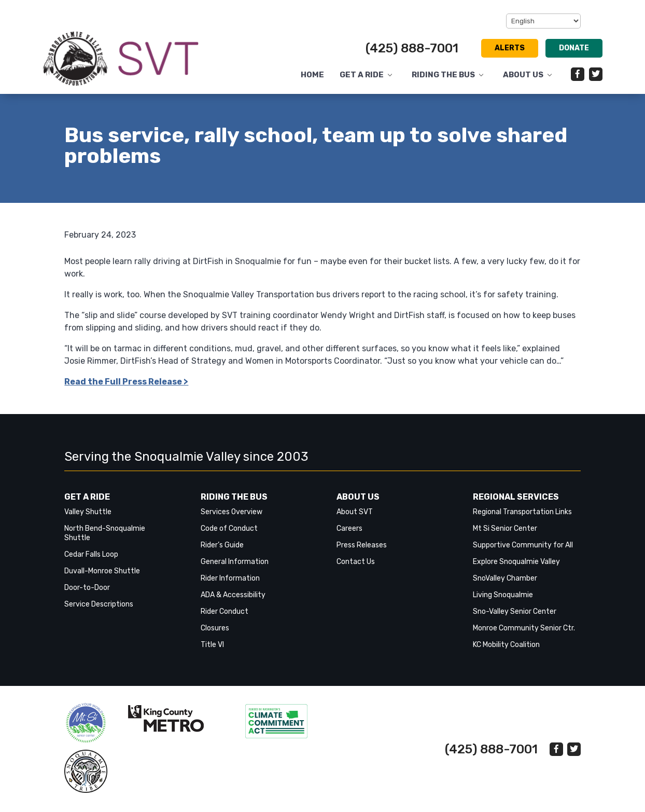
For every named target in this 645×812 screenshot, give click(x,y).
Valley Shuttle (88, 512)
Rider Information (230, 578)
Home (312, 75)
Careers (349, 528)
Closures (215, 628)
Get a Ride (362, 75)
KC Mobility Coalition (506, 645)
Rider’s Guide (222, 545)
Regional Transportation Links (522, 512)
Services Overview (232, 512)
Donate (574, 48)
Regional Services (516, 497)
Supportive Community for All (523, 545)
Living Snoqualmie (503, 595)
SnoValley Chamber (505, 578)
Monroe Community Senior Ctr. (524, 628)
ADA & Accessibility (233, 595)
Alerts (510, 48)
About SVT (355, 512)
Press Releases (362, 545)
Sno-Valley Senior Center (515, 611)
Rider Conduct (225, 611)
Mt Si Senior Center (505, 528)
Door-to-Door (87, 588)
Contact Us (356, 562)
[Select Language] (543, 21)
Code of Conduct (229, 528)
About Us (523, 75)
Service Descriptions (99, 604)
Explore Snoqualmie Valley (516, 562)
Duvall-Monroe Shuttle (102, 571)
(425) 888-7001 (412, 48)
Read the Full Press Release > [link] (126, 382)
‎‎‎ (86, 723)
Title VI (212, 645)
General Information (235, 562)
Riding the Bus (443, 75)
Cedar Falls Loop (91, 554)
